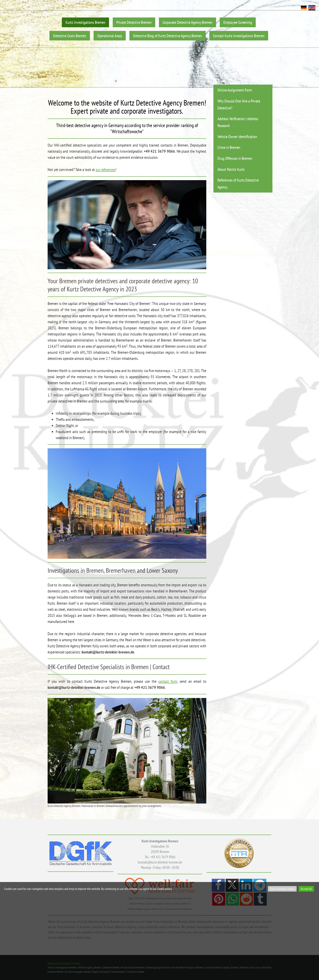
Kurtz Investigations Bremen (85, 22)
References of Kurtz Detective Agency (238, 183)
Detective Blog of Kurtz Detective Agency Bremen (168, 36)
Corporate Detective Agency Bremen (187, 22)
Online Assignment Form (235, 90)
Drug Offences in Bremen (235, 158)
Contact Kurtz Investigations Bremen (239, 36)
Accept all (306, 889)
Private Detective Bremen (134, 22)
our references (105, 170)
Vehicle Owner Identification (237, 137)
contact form (168, 681)
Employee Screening (238, 22)
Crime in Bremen (229, 147)
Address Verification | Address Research (238, 122)
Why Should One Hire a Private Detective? (239, 104)
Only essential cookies (282, 889)
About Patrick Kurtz (231, 169)
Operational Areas (110, 36)
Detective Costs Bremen (70, 36)
